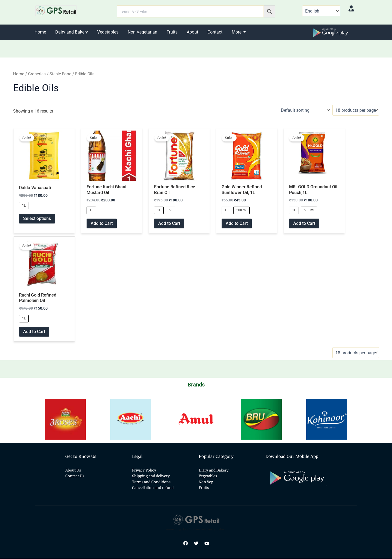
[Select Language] (321, 11)
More (238, 32)
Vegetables (108, 32)
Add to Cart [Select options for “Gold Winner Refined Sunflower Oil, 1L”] (237, 223)
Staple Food (60, 74)
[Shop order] (305, 110)
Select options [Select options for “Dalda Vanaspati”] (37, 219)
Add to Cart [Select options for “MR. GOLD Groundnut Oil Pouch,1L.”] (304, 223)
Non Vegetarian (143, 32)
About (192, 32)
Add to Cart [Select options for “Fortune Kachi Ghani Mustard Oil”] (102, 223)
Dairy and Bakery (72, 32)
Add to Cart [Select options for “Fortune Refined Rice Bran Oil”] (169, 223)
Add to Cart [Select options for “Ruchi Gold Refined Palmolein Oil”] (34, 332)
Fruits (172, 32)
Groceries (37, 74)
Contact (215, 32)
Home (40, 32)
